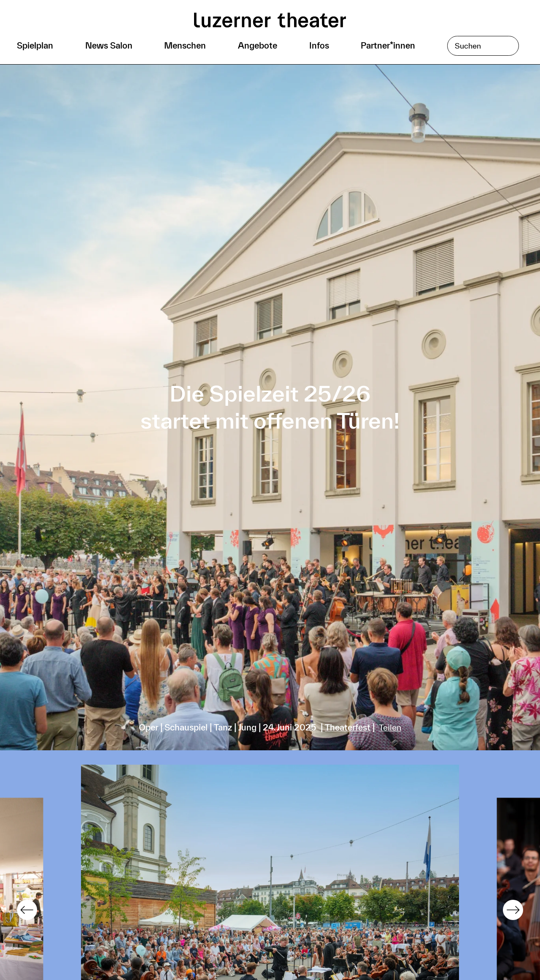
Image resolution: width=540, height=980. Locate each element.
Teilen (390, 727)
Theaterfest (348, 727)
